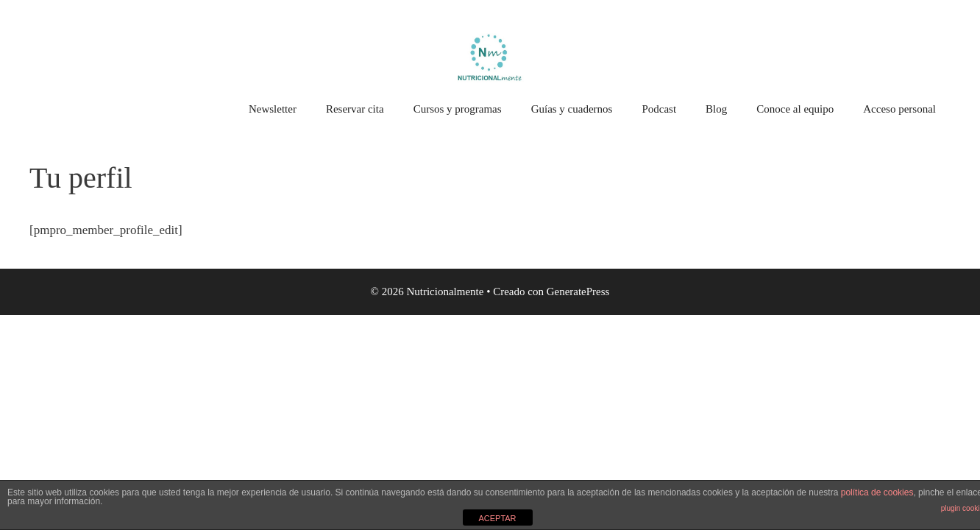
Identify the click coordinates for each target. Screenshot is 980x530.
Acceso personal (899, 109)
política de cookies (877, 492)
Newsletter (273, 109)
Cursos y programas (458, 109)
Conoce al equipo (795, 109)
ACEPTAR (497, 518)
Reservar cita (355, 109)
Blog (716, 109)
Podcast (659, 109)
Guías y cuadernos (572, 109)
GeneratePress (578, 291)
